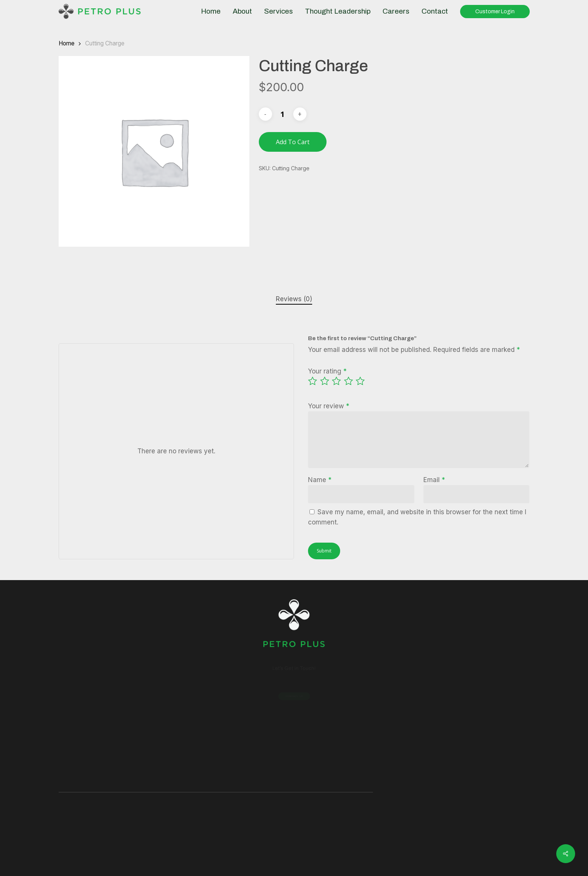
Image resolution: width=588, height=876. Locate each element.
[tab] (294, 299)
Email (434, 480)
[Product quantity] (283, 114)
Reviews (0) (294, 299)
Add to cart (293, 142)
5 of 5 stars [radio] (361, 381)
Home (67, 43)
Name (320, 480)
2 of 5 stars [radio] (325, 381)
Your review (329, 406)
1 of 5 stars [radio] (313, 381)
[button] (294, 696)
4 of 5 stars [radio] (349, 381)
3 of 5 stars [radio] (337, 381)
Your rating (327, 371)
